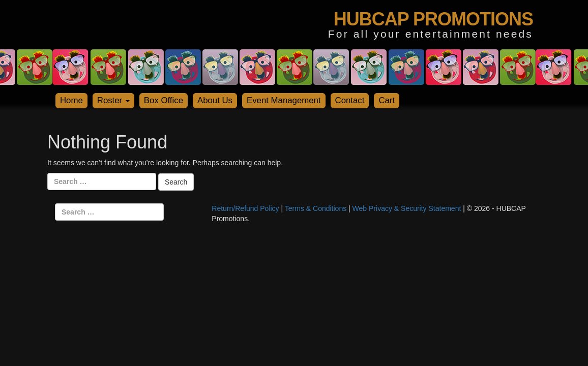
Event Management (284, 100)
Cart (387, 100)
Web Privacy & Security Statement (407, 208)
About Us (215, 100)
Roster (113, 100)
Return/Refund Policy (245, 208)
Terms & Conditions (316, 208)
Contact (350, 100)
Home (71, 100)
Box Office (164, 100)
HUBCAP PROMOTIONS (433, 19)
